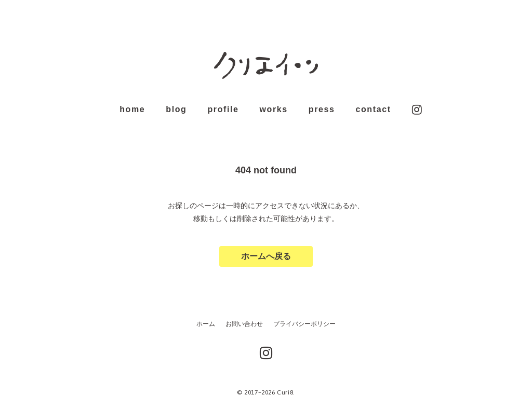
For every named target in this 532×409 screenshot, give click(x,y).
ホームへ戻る (266, 256)
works (274, 109)
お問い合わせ (244, 324)
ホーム (206, 324)
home (132, 109)
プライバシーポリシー (304, 324)
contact (373, 110)
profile (223, 110)
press (322, 109)
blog (176, 109)
